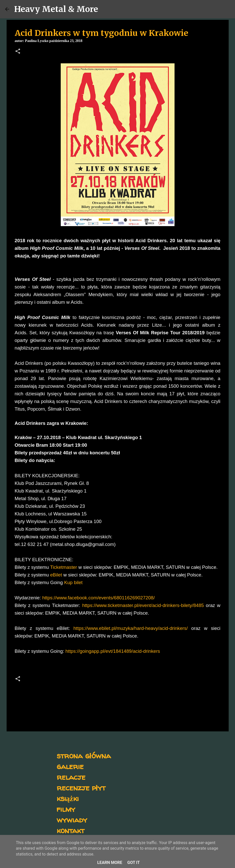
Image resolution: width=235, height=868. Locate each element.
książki (68, 798)
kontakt (70, 830)
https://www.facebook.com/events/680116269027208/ (98, 598)
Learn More (110, 863)
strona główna (84, 755)
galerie (70, 766)
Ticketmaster (64, 567)
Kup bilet (73, 582)
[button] (18, 52)
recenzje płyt (81, 787)
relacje (71, 777)
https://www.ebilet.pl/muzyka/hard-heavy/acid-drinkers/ (131, 628)
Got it (134, 863)
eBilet (56, 575)
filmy (66, 809)
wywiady (72, 820)
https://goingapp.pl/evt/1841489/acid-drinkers (113, 651)
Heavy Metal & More (56, 9)
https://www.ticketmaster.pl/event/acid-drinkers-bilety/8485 (143, 605)
